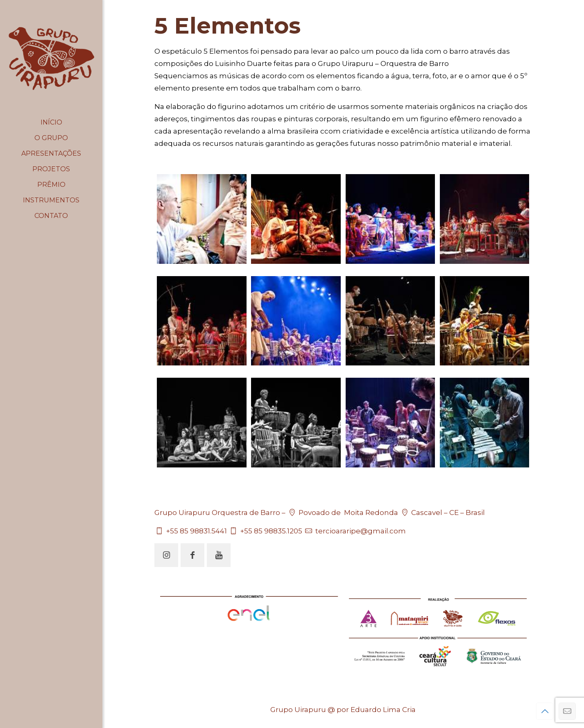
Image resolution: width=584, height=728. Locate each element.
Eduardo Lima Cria (383, 710)
